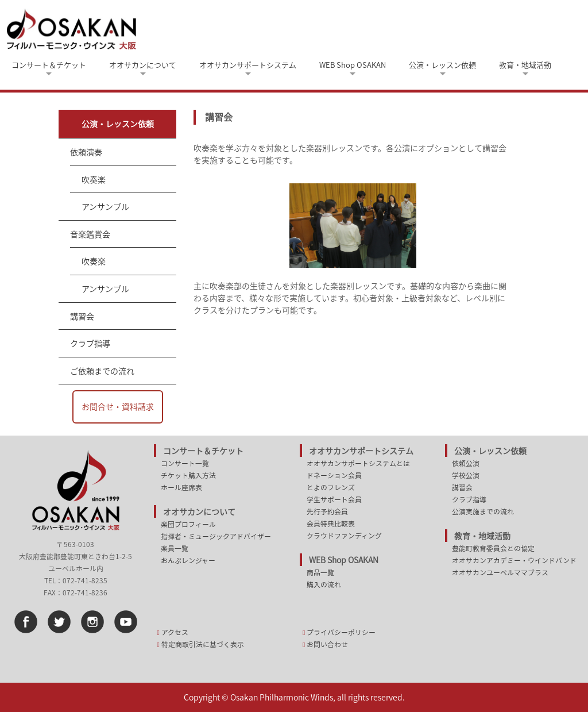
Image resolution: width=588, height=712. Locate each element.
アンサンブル (105, 206)
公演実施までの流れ (483, 511)
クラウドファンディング (344, 536)
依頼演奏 (86, 152)
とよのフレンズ (331, 487)
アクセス (175, 632)
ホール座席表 (181, 487)
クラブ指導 (90, 343)
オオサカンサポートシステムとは (358, 463)
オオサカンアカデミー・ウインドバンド (514, 560)
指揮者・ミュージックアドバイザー (216, 536)
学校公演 (466, 475)
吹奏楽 (94, 179)
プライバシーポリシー (341, 632)
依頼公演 (466, 463)
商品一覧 (320, 572)
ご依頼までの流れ (102, 371)
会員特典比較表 (331, 524)
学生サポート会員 (334, 499)
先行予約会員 (327, 511)
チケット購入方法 (188, 475)
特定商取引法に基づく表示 (203, 644)
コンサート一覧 (185, 463)
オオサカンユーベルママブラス (500, 572)
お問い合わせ (327, 644)
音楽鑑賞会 (90, 234)
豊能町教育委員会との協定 (493, 548)
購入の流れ (324, 584)
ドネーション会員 (334, 475)
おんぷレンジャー (188, 560)
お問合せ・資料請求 (118, 406)
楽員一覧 (175, 548)
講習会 (82, 316)
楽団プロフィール (188, 524)
